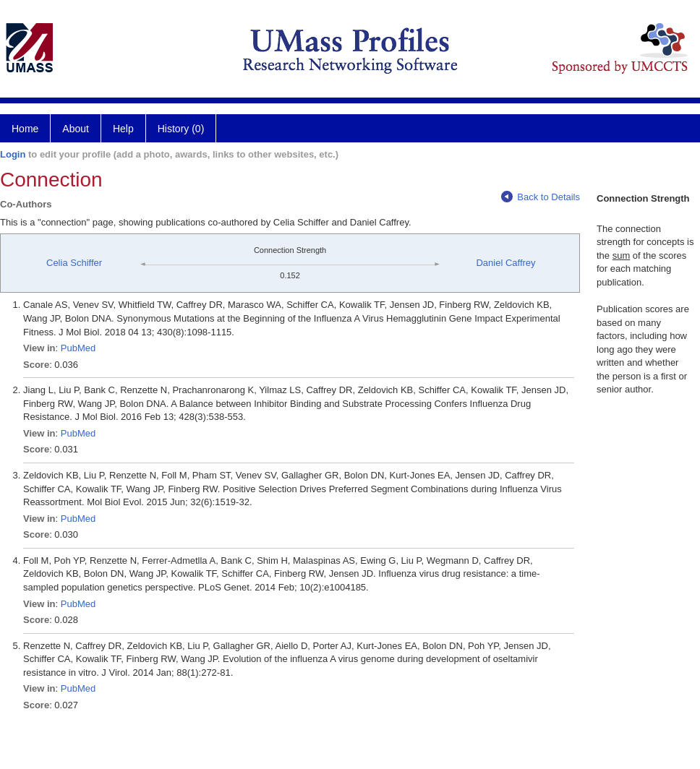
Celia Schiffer (74, 263)
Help (123, 129)
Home (25, 129)
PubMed (78, 348)
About (76, 129)
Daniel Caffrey (505, 263)
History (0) (181, 129)
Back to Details (541, 197)
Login (13, 154)
